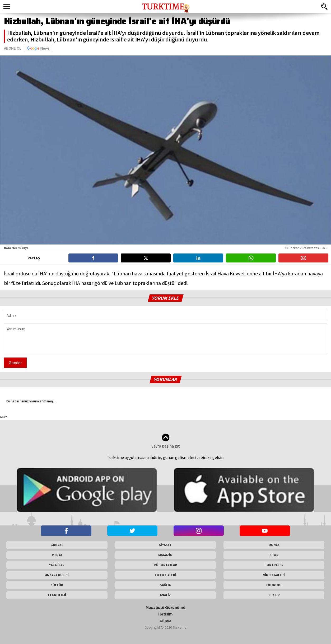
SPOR (274, 555)
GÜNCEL (57, 545)
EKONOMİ (274, 585)
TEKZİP (274, 595)
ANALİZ (165, 595)
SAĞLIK (165, 585)
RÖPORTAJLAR (165, 565)
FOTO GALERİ (165, 575)
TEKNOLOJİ (57, 595)
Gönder (15, 363)
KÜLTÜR (57, 585)
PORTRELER (274, 565)
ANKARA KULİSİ (57, 575)
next (3, 417)
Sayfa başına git (166, 441)
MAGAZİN (165, 555)
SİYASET (165, 545)
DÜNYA (274, 545)
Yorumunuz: (165, 339)
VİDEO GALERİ (274, 575)
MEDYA (57, 555)
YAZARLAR (57, 565)
